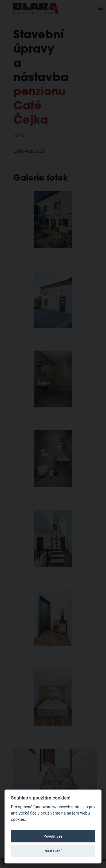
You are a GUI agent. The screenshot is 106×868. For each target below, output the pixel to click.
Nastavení (53, 851)
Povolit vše (53, 836)
